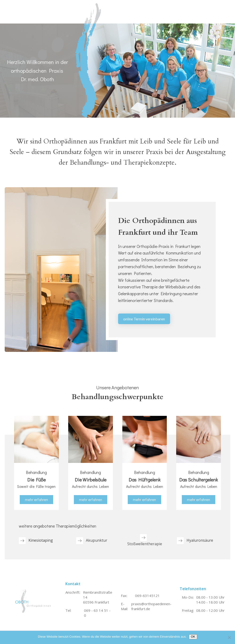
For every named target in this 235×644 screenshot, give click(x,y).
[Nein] (229, 637)
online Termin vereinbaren (144, 319)
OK (193, 637)
